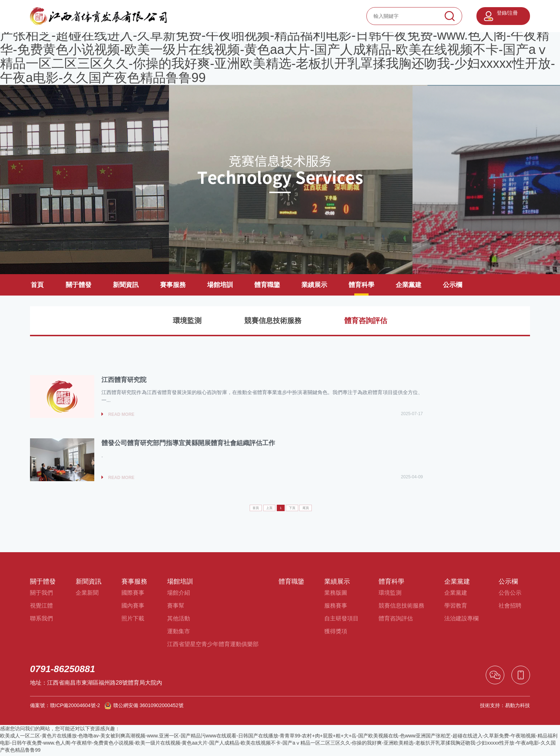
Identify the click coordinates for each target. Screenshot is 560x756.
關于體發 (79, 285)
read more (121, 415)
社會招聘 (510, 608)
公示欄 (452, 285)
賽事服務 (173, 285)
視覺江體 (41, 608)
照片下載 (133, 621)
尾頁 (319, 510)
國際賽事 (133, 595)
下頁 (298, 510)
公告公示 (510, 595)
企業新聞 (87, 595)
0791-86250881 (62, 671)
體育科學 (361, 285)
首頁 (37, 285)
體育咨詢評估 (366, 321)
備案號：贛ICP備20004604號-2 (65, 708)
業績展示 (314, 285)
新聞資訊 (126, 285)
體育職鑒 (267, 285)
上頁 (264, 510)
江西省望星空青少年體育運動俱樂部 (213, 647)
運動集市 (179, 634)
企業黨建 (409, 285)
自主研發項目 (341, 621)
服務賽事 (336, 608)
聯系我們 (41, 621)
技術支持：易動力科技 (505, 708)
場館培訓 (220, 285)
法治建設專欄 (461, 621)
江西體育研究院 (124, 380)
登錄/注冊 (507, 13)
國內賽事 (133, 608)
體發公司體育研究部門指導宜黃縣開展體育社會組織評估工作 (188, 445)
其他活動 (179, 621)
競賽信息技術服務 (273, 321)
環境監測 (187, 321)
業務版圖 (336, 595)
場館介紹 (179, 595)
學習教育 (456, 608)
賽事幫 (176, 608)
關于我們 (41, 595)
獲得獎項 (336, 634)
